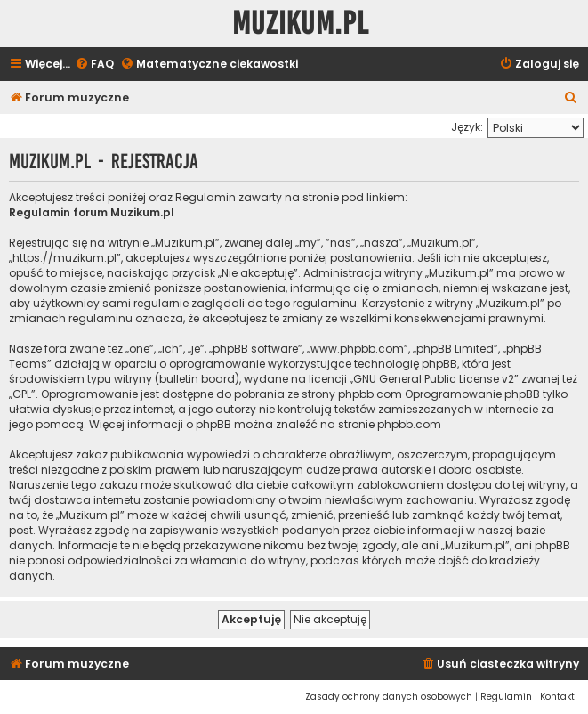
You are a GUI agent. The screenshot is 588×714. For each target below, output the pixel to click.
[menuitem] (94, 65)
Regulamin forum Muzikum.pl (92, 212)
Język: (467, 127)
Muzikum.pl (301, 24)
